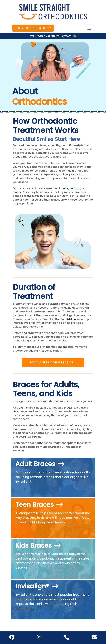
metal (65, 188)
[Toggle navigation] (89, 28)
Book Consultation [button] (32, 28)
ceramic (75, 188)
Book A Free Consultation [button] (52, 362)
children (71, 319)
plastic (17, 192)
